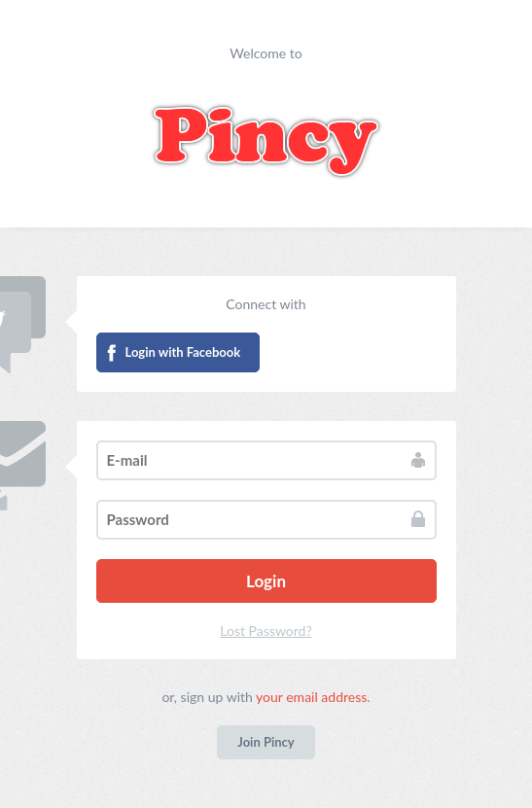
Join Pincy (266, 742)
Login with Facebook (183, 352)
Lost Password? (266, 631)
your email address (311, 697)
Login (266, 581)
